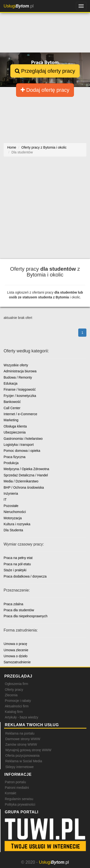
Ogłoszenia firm (16, 684)
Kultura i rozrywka (17, 524)
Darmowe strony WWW (23, 739)
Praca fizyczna (15, 457)
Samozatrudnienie (17, 662)
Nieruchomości (15, 512)
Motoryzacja (13, 518)
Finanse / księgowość (20, 389)
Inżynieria (11, 493)
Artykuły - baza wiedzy (21, 717)
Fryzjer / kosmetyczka (20, 396)
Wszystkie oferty (16, 365)
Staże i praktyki (15, 570)
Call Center (12, 408)
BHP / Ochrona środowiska (24, 487)
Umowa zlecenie (16, 650)
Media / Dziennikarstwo (21, 481)
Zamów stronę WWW (21, 744)
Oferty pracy (14, 690)
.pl (19, 6)
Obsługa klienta (15, 426)
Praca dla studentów (19, 610)
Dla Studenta (13, 530)
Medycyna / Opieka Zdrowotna (26, 469)
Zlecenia (11, 695)
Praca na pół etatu (17, 564)
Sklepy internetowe (19, 767)
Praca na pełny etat (18, 558)
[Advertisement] (45, 210)
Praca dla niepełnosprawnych (26, 616)
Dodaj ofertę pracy (45, 90)
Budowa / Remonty (18, 377)
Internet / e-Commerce (20, 414)
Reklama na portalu (20, 733)
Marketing (11, 420)
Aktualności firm (17, 706)
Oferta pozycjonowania (22, 756)
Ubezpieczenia (15, 432)
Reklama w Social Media (24, 761)
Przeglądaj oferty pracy (45, 71)
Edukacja (11, 383)
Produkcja (11, 463)
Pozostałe (11, 506)
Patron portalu (15, 782)
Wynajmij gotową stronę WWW (28, 750)
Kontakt (10, 793)
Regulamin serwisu (19, 799)
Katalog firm (14, 712)
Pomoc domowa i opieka (22, 451)
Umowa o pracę (15, 644)
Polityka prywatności (20, 804)
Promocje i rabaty (18, 701)
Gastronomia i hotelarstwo (23, 439)
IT (5, 500)
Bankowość (12, 402)
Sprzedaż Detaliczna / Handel (26, 475)
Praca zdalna (13, 604)
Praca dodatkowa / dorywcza (25, 576)
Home (12, 147)
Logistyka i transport (19, 445)
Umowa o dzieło (16, 656)
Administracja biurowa (20, 371)
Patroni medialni (17, 788)
